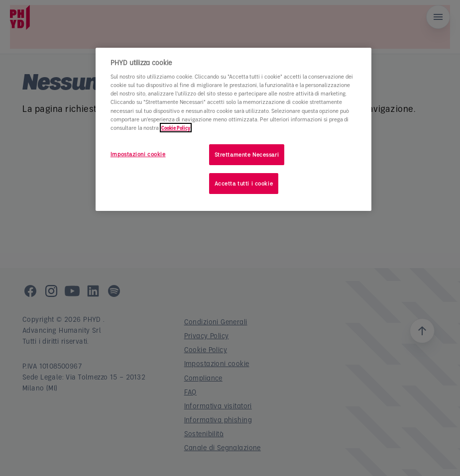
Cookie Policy (176, 128)
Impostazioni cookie (138, 154)
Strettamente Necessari (247, 154)
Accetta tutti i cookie (244, 183)
